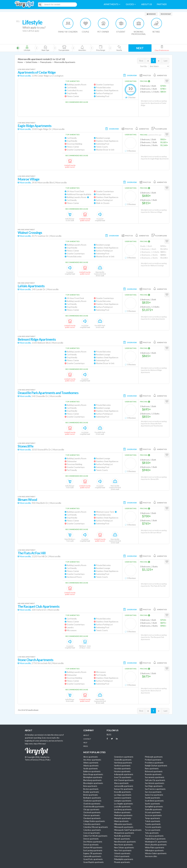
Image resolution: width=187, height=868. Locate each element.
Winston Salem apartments (156, 853)
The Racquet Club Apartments (39, 606)
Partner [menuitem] (162, 4)
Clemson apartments (91, 815)
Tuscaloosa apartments (154, 836)
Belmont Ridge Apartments (37, 339)
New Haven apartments (123, 845)
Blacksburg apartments (92, 780)
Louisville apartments (122, 807)
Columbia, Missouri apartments (96, 827)
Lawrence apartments (123, 798)
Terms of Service (31, 760)
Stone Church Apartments (36, 660)
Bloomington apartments (93, 783)
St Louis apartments (153, 812)
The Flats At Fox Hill (32, 553)
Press (85, 746)
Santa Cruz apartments (154, 795)
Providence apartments (154, 763)
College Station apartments (94, 821)
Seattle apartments (152, 798)
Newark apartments (122, 839)
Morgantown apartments (124, 833)
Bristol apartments (91, 795)
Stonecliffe (26, 446)
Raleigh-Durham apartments (156, 766)
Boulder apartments (91, 792)
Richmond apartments (154, 771)
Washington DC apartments (156, 842)
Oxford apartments (122, 856)
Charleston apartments (92, 801)
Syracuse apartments (153, 815)
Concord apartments (92, 833)
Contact (87, 739)
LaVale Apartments (31, 286)
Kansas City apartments (123, 789)
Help (85, 743)
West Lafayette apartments (156, 845)
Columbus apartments (92, 830)
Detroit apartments (91, 845)
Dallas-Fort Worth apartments (95, 836)
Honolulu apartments (122, 768)
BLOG (109, 735)
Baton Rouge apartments (93, 774)
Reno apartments (152, 768)
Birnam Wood (27, 500)
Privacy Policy (45, 760)
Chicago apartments (91, 809)
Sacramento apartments (155, 777)
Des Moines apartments (93, 842)
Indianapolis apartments (124, 774)
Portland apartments (153, 760)
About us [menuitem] (147, 4)
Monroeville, (25, 76)
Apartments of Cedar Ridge (37, 72)
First (141, 61)
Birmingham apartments (93, 777)
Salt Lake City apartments (155, 780)
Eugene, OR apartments (93, 853)
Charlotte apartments (92, 804)
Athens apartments (91, 763)
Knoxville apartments (122, 792)
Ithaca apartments (121, 783)
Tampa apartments (152, 818)
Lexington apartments (123, 801)
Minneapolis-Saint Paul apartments (128, 830)
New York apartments (123, 850)
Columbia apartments (92, 824)
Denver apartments (91, 839)
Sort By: (144, 66)
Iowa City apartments (123, 777)
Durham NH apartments (93, 848)
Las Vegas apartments (123, 795)
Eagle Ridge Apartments (35, 126)
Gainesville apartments (92, 856)
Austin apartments (91, 768)
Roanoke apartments (153, 774)
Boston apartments (91, 789)
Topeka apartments (153, 824)
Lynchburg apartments (123, 809)
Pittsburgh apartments (154, 757)
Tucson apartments (153, 830)
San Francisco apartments (155, 789)
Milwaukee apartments (123, 824)
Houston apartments (122, 771)
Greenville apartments (123, 760)
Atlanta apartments (91, 766)
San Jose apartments (153, 792)
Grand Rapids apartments (93, 862)
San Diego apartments (154, 786)
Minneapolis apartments (124, 827)
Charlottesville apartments (94, 807)
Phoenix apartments (122, 862)
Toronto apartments (153, 827)
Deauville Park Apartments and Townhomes (48, 393)
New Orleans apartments (124, 848)
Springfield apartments (154, 807)
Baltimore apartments (92, 771)
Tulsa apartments (152, 833)
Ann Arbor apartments (92, 760)
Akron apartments (90, 757)
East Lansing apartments (93, 850)
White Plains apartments (155, 848)
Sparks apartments (152, 804)
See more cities (151, 856)
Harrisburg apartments (123, 763)
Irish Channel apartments (124, 780)
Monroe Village (29, 179)
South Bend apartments (154, 801)
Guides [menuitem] (131, 4)
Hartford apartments (122, 766)
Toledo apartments (153, 821)
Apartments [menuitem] (112, 4)
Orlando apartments (122, 853)
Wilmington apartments (154, 850)
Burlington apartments (92, 798)
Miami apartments (121, 821)
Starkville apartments (153, 809)
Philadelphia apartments (124, 859)
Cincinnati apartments (92, 812)
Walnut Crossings (30, 233)
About (86, 735)
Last (166, 61)
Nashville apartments (122, 836)
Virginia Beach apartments (155, 839)
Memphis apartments (122, 818)
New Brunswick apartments (125, 842)
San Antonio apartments (154, 783)
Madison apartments (122, 812)
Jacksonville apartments (124, 786)
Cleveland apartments (92, 818)
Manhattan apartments (123, 815)
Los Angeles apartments (123, 804)
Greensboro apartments (124, 757)
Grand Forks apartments (93, 859)
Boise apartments (90, 786)
